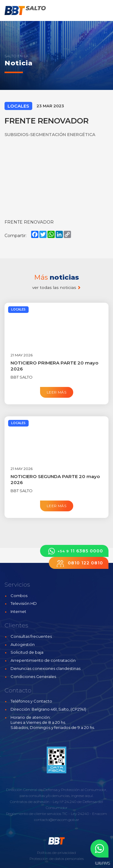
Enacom (100, 814)
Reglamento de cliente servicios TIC (37, 814)
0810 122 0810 (79, 563)
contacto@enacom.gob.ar (57, 820)
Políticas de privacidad (56, 853)
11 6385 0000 (74, 551)
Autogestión (23, 644)
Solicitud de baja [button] (27, 652)
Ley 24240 (80, 814)
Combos (19, 596)
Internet (18, 611)
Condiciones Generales (33, 676)
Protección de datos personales (57, 859)
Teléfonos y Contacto (31, 701)
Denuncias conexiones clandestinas (46, 668)
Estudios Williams (102, 863)
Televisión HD (24, 603)
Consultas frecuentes (31, 636)
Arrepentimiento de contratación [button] (43, 660)
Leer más (56, 392)
